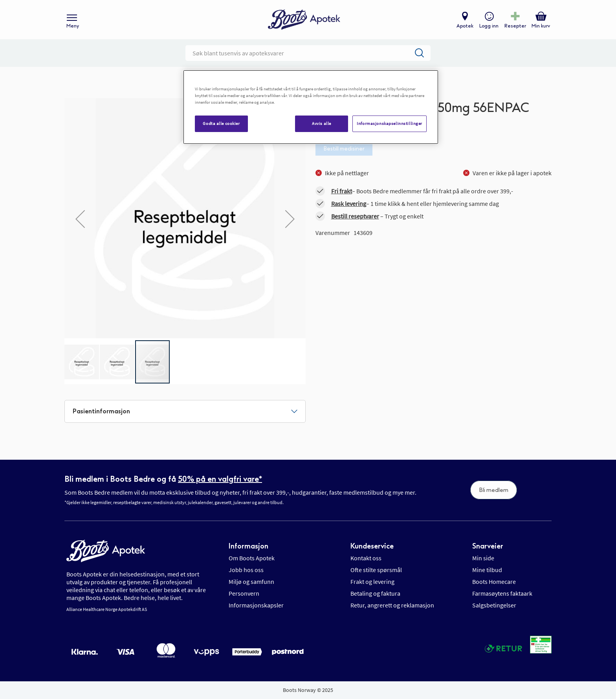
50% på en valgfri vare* (220, 479)
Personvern (244, 593)
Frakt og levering (372, 582)
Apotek (465, 26)
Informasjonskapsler (256, 605)
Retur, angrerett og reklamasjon (392, 605)
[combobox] (308, 53)
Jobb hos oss (246, 570)
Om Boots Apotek (252, 558)
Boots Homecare (494, 582)
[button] (80, 219)
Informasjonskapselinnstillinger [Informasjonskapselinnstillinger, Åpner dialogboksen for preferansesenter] (390, 123)
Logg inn (489, 26)
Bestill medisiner (344, 149)
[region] (311, 107)
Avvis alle (322, 123)
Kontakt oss (366, 558)
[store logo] (304, 20)
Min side (483, 558)
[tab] (185, 411)
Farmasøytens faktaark (502, 593)
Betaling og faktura (375, 593)
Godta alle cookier (221, 123)
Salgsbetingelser (494, 605)
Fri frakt (342, 191)
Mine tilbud (487, 570)
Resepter (515, 26)
